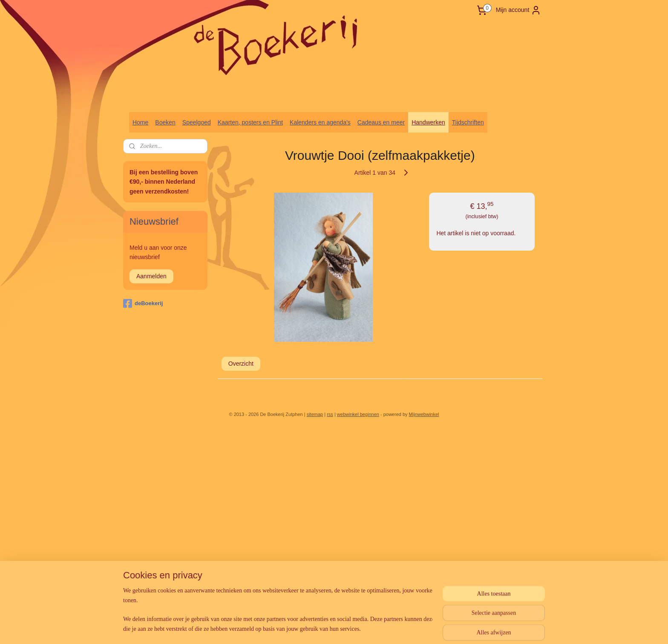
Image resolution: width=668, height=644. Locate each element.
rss (330, 414)
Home (140, 122)
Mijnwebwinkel (424, 414)
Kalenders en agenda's (320, 122)
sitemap (315, 414)
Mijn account (519, 10)
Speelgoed (197, 122)
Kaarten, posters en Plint (250, 122)
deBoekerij (143, 303)
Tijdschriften (468, 122)
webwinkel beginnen (358, 414)
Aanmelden (151, 276)
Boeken (165, 122)
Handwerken (428, 122)
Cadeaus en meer (381, 122)
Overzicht (241, 364)
